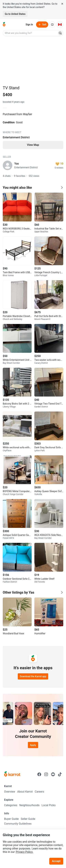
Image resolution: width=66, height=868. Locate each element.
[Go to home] (4, 25)
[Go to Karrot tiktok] (60, 774)
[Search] (60, 33)
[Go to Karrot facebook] (39, 774)
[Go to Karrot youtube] (53, 774)
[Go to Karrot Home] (12, 774)
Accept (56, 861)
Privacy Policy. (24, 852)
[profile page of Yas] (8, 165)
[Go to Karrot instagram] (46, 774)
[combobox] (30, 33)
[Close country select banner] (62, 4)
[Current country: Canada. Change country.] (60, 25)
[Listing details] (33, 133)
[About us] (52, 25)
